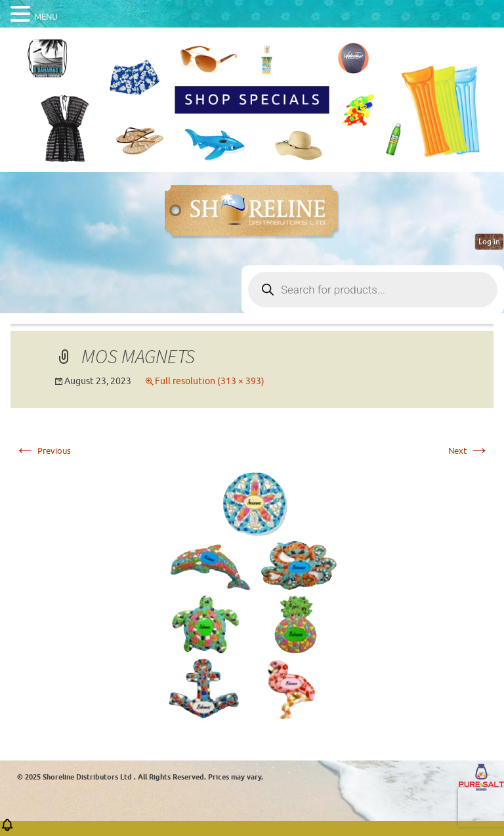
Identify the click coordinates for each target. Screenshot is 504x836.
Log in (489, 242)
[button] (7, 829)
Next (469, 451)
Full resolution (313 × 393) (210, 381)
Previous (43, 451)
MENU (46, 17)
